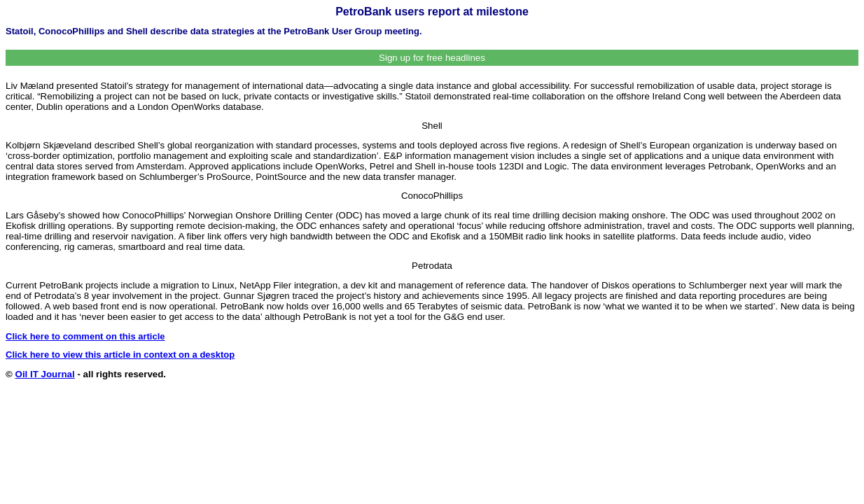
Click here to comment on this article (85, 336)
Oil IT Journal (45, 374)
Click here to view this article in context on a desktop (120, 355)
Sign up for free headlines (432, 58)
